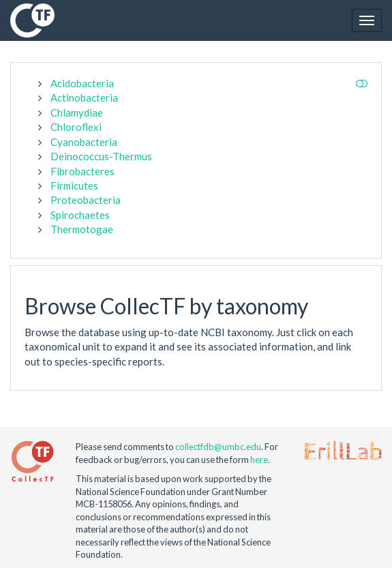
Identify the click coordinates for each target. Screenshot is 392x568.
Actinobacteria (84, 98)
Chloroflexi (76, 127)
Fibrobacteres (82, 171)
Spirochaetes (80, 215)
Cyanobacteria (84, 142)
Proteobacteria (86, 200)
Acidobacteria (82, 83)
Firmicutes (74, 185)
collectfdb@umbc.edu (218, 447)
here (259, 460)
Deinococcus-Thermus (101, 156)
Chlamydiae (77, 113)
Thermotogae (82, 229)
